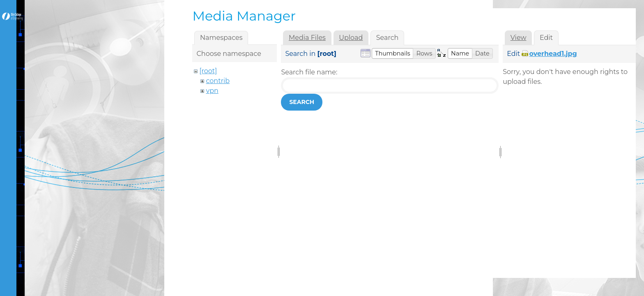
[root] (208, 71)
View (519, 38)
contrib (218, 81)
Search (302, 102)
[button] (393, 53)
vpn (212, 91)
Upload (351, 38)
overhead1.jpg (553, 54)
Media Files (307, 38)
